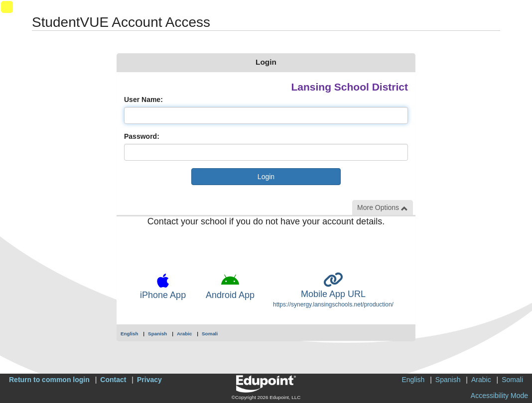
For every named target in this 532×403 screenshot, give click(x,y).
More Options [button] (383, 208)
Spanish (157, 334)
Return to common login (49, 380)
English (130, 334)
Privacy (149, 380)
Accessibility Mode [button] (499, 396)
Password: (142, 136)
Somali (210, 334)
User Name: (143, 100)
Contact (113, 380)
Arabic (185, 334)
